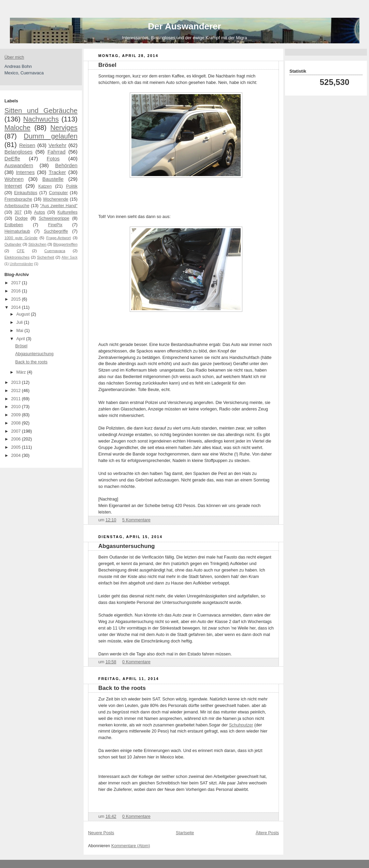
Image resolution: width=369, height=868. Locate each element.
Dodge (21, 218)
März (22, 372)
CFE (21, 251)
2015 (17, 299)
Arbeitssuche (17, 206)
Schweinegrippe (54, 218)
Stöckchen (37, 244)
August (24, 314)
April (21, 339)
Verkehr (57, 145)
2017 (17, 283)
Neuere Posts (101, 833)
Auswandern (19, 165)
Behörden (66, 165)
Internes (25, 172)
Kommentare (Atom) (131, 846)
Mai (20, 331)
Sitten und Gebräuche (41, 111)
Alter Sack (69, 257)
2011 (17, 399)
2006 (17, 439)
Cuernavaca (55, 251)
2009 (17, 415)
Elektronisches (17, 257)
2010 (17, 407)
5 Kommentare (136, 520)
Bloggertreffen (65, 244)
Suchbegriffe (56, 231)
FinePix (55, 225)
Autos (40, 212)
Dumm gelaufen (51, 136)
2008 (17, 423)
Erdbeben (14, 225)
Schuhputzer (241, 725)
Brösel (22, 346)
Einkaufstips (26, 193)
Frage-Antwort (58, 238)
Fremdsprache (18, 199)
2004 (17, 455)
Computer (58, 193)
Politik (72, 186)
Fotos (53, 158)
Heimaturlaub (17, 231)
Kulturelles (67, 212)
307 (18, 212)
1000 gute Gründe (21, 238)
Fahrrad (56, 152)
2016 (17, 291)
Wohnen (14, 179)
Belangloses (18, 152)
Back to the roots (32, 362)
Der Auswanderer (184, 26)
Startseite (185, 833)
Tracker (57, 172)
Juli (20, 322)
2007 (17, 431)
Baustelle (53, 179)
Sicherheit (45, 257)
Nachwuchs (41, 119)
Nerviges (64, 128)
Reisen (27, 145)
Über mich (14, 57)
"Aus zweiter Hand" (59, 206)
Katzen (45, 186)
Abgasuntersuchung (34, 354)
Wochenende (56, 199)
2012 (17, 391)
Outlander (13, 244)
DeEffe (12, 158)
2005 (17, 447)
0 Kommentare (136, 662)
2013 (17, 382)
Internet (13, 186)
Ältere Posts (267, 833)
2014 (17, 307)
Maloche (17, 128)
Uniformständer (21, 264)
